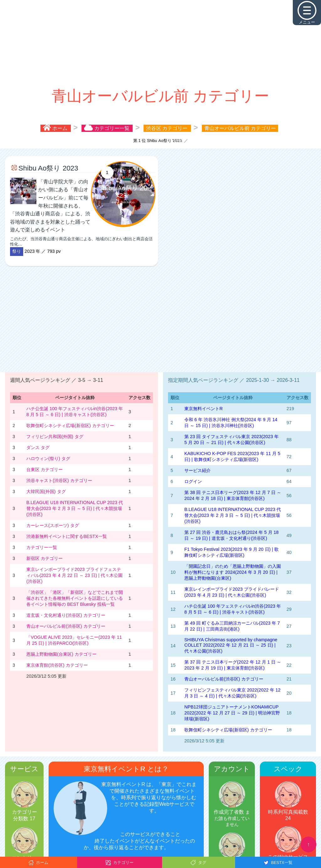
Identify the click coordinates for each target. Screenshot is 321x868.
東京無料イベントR (203, 409)
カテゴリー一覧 (42, 547)
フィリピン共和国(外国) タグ (55, 437)
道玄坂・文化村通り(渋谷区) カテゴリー (66, 615)
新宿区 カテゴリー (45, 558)
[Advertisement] (160, 44)
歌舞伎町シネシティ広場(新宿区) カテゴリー (70, 426)
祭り (17, 251)
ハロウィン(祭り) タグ (48, 458)
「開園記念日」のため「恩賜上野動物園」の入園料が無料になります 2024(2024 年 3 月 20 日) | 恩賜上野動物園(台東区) (233, 572)
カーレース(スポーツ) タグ (53, 525)
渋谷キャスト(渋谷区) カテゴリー (59, 480)
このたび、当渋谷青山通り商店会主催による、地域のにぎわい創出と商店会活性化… (83, 212)
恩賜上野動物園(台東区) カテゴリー (61, 654)
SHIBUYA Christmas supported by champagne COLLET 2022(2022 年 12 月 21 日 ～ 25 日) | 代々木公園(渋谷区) (231, 645)
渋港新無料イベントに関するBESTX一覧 (67, 536)
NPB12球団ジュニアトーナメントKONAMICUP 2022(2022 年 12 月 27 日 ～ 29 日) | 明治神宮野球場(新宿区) (232, 713)
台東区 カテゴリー (45, 469)
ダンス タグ (38, 448)
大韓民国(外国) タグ (46, 491)
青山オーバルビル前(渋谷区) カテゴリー (66, 626)
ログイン (193, 481)
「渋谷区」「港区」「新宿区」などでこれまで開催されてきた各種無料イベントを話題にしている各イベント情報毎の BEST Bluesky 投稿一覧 (75, 598)
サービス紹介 (197, 470)
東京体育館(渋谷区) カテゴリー (57, 665)
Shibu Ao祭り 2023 (48, 168)
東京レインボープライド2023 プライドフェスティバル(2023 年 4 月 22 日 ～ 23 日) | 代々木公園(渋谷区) (74, 575)
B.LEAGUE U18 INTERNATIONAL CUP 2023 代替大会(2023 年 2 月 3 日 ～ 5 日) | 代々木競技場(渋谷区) (75, 508)
